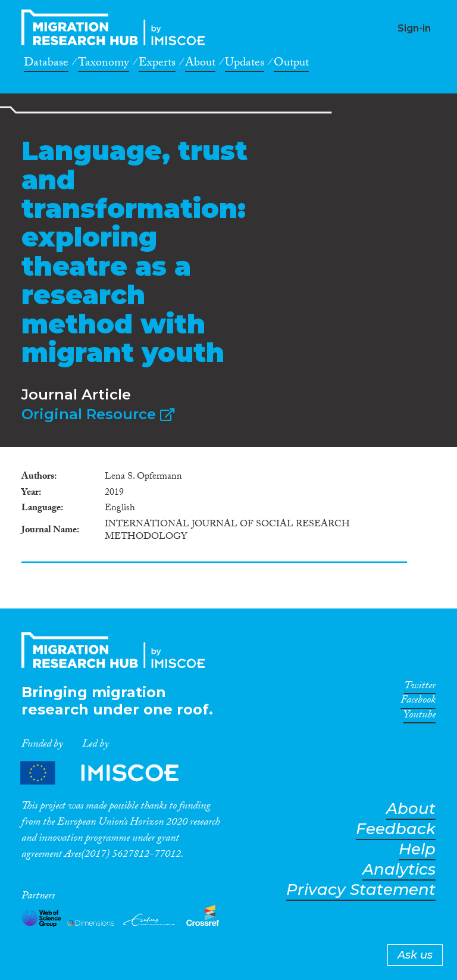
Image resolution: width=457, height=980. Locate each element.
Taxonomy (104, 64)
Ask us (415, 955)
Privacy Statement (361, 890)
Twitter (420, 688)
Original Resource (98, 414)
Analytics (399, 870)
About (200, 64)
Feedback (396, 829)
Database (46, 64)
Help (417, 849)
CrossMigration (117, 27)
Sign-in (414, 28)
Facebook (418, 702)
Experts (157, 64)
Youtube (420, 717)
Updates (245, 64)
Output (291, 64)
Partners (109, 773)
